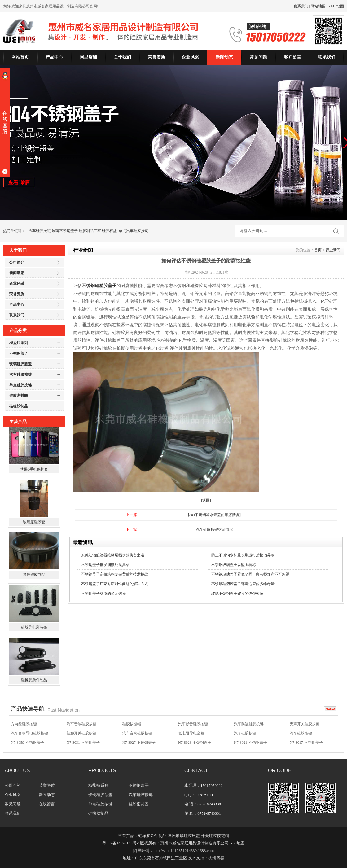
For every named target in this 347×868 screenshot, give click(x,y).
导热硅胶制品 (34, 580)
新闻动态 (224, 57)
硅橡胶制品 (19, 406)
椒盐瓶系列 (19, 343)
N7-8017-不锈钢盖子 (306, 743)
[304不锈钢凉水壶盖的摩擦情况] (214, 515)
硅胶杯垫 (109, 231)
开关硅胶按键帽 (215, 836)
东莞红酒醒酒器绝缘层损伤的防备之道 (113, 555)
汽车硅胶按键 (40, 231)
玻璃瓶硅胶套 (34, 527)
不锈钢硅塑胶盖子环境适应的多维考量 (243, 584)
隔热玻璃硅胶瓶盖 (184, 836)
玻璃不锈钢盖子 (65, 231)
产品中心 (54, 57)
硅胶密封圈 (19, 396)
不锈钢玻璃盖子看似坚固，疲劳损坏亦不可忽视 (250, 574)
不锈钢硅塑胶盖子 (99, 286)
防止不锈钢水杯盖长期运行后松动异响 (243, 555)
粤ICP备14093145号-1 (121, 843)
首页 (318, 250)
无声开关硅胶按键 (305, 725)
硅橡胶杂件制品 (34, 685)
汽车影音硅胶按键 (193, 725)
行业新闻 (333, 250)
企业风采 (190, 57)
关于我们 (122, 57)
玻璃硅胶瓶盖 (20, 364)
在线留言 (47, 804)
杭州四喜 (216, 858)
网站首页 (20, 57)
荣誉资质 (156, 57)
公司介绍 (13, 785)
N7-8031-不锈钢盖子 (83, 743)
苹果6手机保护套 (34, 474)
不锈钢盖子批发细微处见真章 (105, 565)
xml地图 (238, 843)
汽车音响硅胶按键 (81, 725)
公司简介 (17, 262)
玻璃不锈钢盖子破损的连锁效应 (237, 594)
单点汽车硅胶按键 (134, 231)
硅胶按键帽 (132, 725)
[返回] (206, 500)
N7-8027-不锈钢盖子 (139, 743)
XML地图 (336, 6)
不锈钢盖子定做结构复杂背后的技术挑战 (115, 574)
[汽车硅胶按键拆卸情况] (214, 529)
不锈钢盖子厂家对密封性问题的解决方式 (115, 584)
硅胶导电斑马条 (34, 632)
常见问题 (258, 57)
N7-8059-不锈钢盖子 (27, 743)
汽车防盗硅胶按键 (249, 725)
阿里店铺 (88, 57)
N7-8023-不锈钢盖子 (195, 743)
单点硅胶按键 (20, 385)
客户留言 (292, 57)
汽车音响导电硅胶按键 (29, 734)
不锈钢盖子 (19, 353)
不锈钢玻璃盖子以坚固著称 (234, 565)
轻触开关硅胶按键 (81, 734)
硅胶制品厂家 (90, 231)
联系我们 (301, 6)
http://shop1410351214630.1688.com (184, 850)
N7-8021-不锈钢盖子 (250, 743)
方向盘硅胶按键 (24, 725)
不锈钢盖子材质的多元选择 (103, 594)
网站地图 (318, 6)
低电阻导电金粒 (191, 734)
